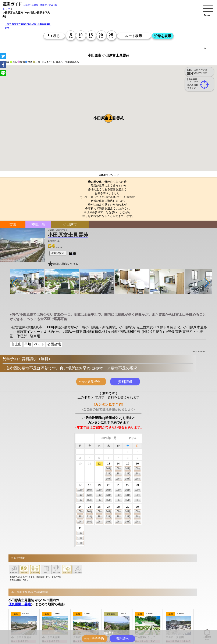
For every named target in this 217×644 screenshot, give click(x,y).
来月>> (132, 438)
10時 (109, 468)
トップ (6, 9)
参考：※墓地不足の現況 (116, 368)
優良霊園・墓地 (20, 604)
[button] (108, 118)
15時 (109, 478)
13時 (109, 473)
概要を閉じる (58, 253)
